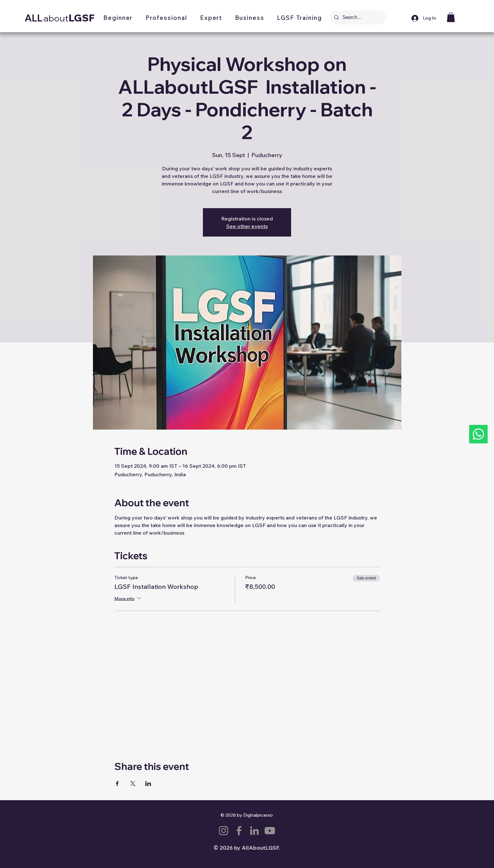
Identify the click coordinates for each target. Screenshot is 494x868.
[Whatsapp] (478, 434)
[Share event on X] (133, 783)
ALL (34, 18)
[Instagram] (224, 831)
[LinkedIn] (254, 831)
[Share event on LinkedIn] (148, 783)
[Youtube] (270, 831)
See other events (247, 226)
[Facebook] (239, 831)
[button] (118, 18)
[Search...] (358, 18)
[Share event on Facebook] (117, 783)
